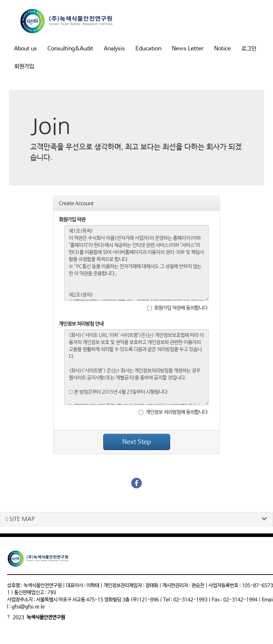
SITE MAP (20, 519)
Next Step (137, 442)
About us (26, 49)
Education (148, 49)
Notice (222, 49)
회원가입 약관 (72, 220)
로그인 (249, 49)
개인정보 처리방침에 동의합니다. (174, 412)
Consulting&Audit (70, 49)
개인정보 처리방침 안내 (81, 324)
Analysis (114, 49)
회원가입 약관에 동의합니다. (178, 308)
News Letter (188, 49)
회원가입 (24, 66)
